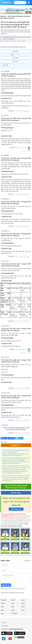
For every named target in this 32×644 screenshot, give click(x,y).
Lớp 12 (13, 600)
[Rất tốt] (28, 111)
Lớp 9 (13, 603)
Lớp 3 (13, 610)
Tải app (14, 613)
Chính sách (5, 626)
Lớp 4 (3, 610)
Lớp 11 (23, 600)
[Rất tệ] (16, 111)
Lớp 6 (13, 607)
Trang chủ (4, 600)
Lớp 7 (3, 607)
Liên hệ (3, 622)
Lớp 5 (23, 607)
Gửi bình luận (6, 585)
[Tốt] (25, 111)
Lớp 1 (3, 613)
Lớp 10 (3, 603)
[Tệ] (19, 111)
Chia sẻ (4, 438)
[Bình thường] (22, 111)
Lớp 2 (23, 610)
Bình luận (11, 438)
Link (21, 526)
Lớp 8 (23, 603)
